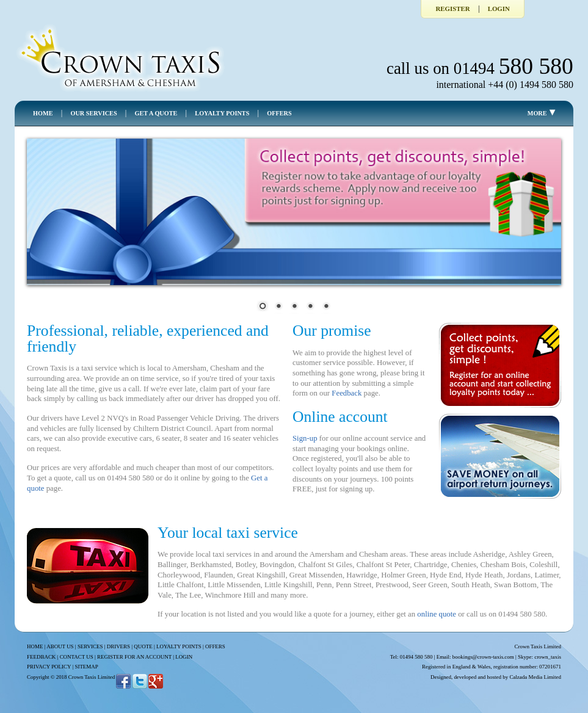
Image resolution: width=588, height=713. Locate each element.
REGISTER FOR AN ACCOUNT (134, 657)
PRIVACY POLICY (49, 667)
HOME (43, 113)
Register (452, 9)
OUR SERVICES (93, 113)
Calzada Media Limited (535, 677)
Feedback (347, 393)
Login (499, 9)
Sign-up (305, 438)
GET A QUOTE (156, 113)
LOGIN (184, 657)
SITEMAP (86, 667)
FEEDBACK (41, 657)
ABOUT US (60, 646)
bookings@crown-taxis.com (483, 657)
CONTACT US (77, 657)
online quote (437, 614)
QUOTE (143, 646)
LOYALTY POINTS (222, 113)
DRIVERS (118, 646)
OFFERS (279, 113)
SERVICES (90, 646)
